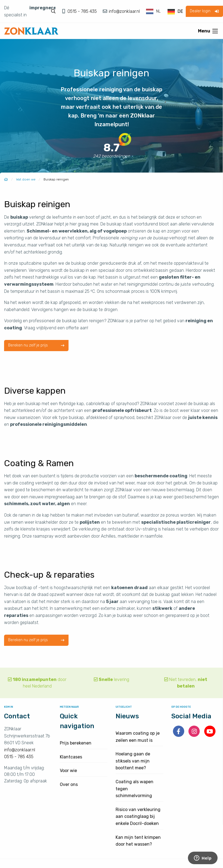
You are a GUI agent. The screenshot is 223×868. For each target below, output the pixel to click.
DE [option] (180, 11)
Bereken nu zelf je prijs (36, 346)
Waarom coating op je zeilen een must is (138, 737)
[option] (175, 12)
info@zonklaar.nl (124, 11)
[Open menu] (215, 31)
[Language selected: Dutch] (165, 11)
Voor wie (68, 771)
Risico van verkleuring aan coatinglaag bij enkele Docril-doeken (138, 816)
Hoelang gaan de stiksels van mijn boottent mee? (133, 761)
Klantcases (71, 757)
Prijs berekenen (76, 743)
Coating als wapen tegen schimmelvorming (134, 789)
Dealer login (204, 11)
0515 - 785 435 (83, 11)
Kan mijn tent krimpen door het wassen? (138, 841)
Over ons (69, 784)
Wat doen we (26, 179)
